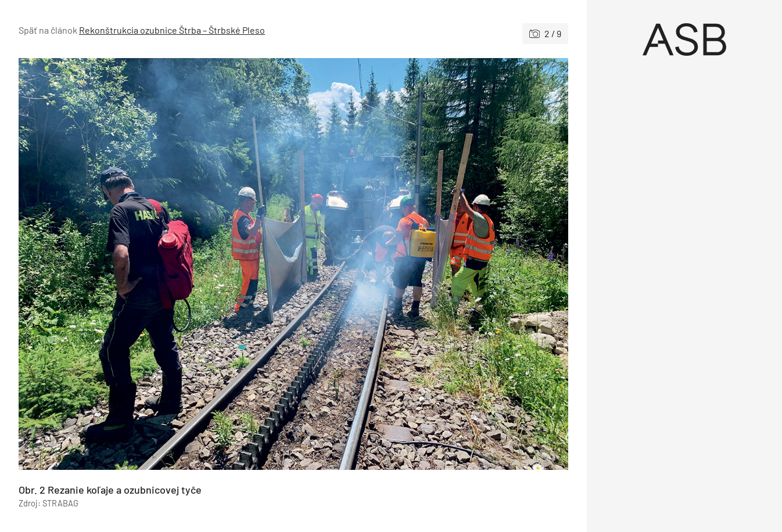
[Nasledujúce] (431, 264)
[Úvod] (685, 39)
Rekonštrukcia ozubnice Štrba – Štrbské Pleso (172, 30)
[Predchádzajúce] (156, 264)
